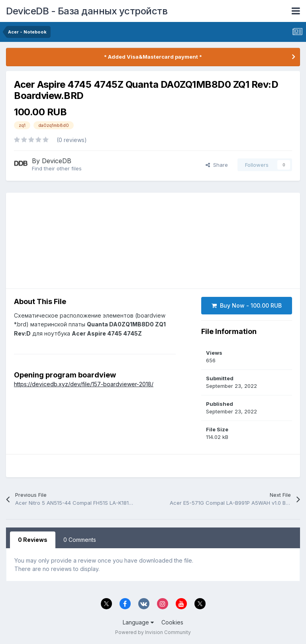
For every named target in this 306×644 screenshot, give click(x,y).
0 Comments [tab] (80, 540)
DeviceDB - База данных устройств (87, 11)
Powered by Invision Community (153, 632)
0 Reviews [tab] (33, 540)
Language (138, 622)
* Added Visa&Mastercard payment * (153, 57)
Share (217, 165)
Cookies (172, 622)
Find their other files (57, 168)
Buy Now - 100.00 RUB (247, 305)
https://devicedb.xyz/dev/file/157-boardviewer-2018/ (84, 384)
